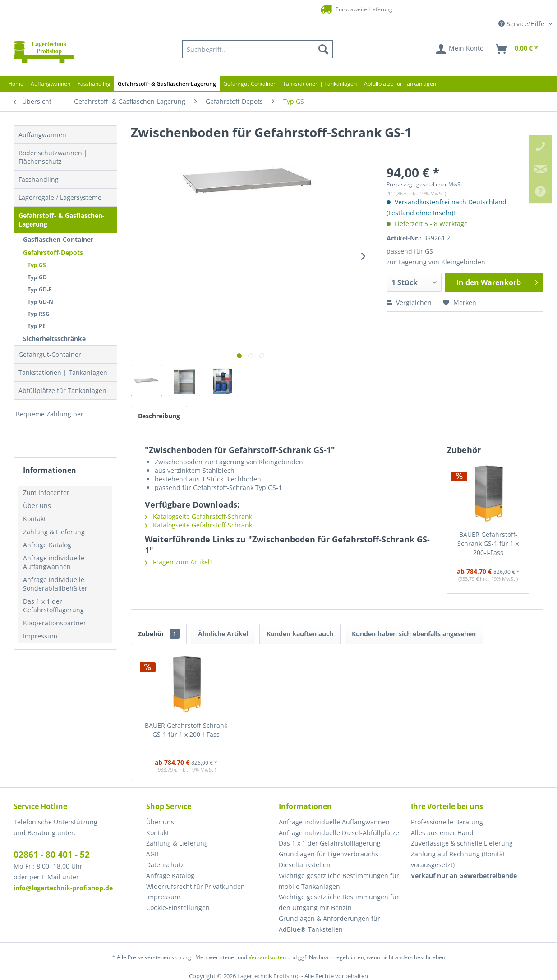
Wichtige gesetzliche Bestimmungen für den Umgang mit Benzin (339, 902)
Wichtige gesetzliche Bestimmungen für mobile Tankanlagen (339, 881)
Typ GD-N (40, 302)
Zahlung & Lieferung (54, 532)
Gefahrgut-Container (50, 354)
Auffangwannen (42, 135)
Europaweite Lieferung (262, 9)
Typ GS (37, 265)
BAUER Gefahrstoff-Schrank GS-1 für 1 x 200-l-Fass (488, 543)
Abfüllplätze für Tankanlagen (62, 391)
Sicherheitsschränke (54, 339)
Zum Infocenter (46, 492)
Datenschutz (165, 865)
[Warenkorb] (517, 49)
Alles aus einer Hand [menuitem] (442, 833)
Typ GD (37, 277)
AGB (152, 854)
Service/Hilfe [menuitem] (522, 24)
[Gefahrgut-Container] (249, 84)
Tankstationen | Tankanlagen (63, 372)
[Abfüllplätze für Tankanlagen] (400, 84)
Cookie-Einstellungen (178, 908)
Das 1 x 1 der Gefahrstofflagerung (53, 606)
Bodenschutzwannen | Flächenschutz (53, 157)
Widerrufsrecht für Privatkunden (196, 886)
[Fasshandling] (94, 84)
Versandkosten (267, 957)
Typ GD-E (40, 289)
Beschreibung (159, 416)
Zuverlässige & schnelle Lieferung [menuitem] (462, 843)
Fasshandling (39, 179)
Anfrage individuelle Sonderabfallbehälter (55, 584)
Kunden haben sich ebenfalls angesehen (414, 634)
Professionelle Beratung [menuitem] (447, 822)
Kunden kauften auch (300, 634)
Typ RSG (39, 314)
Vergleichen (409, 303)
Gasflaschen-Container (58, 239)
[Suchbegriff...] (258, 49)
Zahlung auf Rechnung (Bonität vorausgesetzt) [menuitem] (458, 859)
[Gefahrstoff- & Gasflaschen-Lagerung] (167, 84)
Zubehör (159, 634)
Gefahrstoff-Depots (53, 252)
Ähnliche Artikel (223, 634)
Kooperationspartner (55, 623)
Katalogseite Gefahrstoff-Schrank (198, 516)
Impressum (40, 636)
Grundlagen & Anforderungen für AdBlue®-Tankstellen (329, 924)
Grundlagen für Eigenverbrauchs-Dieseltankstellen (330, 859)
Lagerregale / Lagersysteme (60, 197)
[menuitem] (258, 49)
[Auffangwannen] (51, 84)
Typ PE (37, 326)
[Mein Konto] (460, 49)
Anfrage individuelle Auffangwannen (54, 562)
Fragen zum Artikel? (179, 562)
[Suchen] (323, 49)
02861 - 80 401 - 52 (52, 855)
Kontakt (35, 519)
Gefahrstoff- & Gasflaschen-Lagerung (62, 220)
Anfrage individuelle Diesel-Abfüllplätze (339, 833)
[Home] (16, 84)
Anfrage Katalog (47, 545)
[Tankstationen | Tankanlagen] (320, 84)
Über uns (37, 506)
